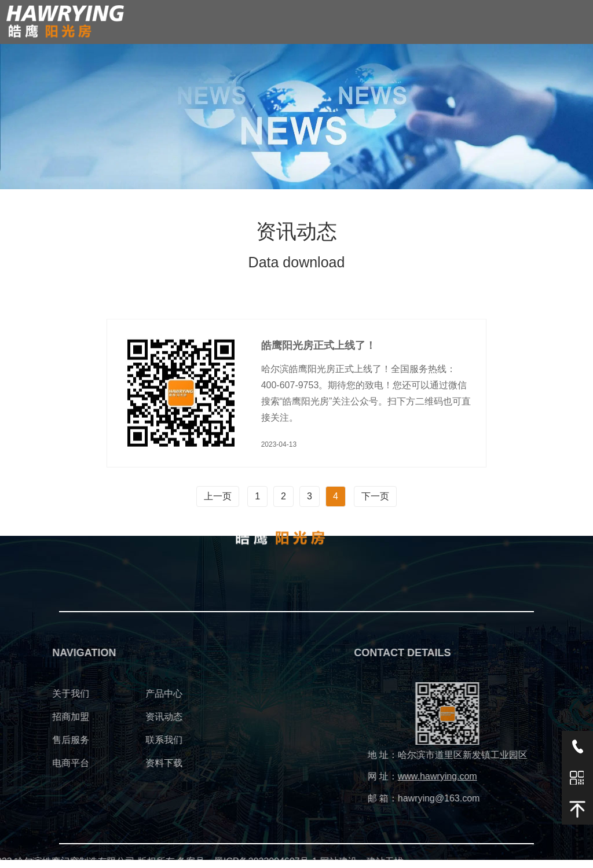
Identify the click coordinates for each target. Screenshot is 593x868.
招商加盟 (21, 717)
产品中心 (114, 694)
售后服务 (21, 740)
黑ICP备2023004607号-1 (138, 861)
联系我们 (114, 740)
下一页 (375, 496)
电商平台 (21, 763)
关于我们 (21, 694)
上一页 (218, 496)
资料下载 (114, 763)
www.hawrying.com (487, 776)
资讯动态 (114, 717)
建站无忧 (258, 861)
